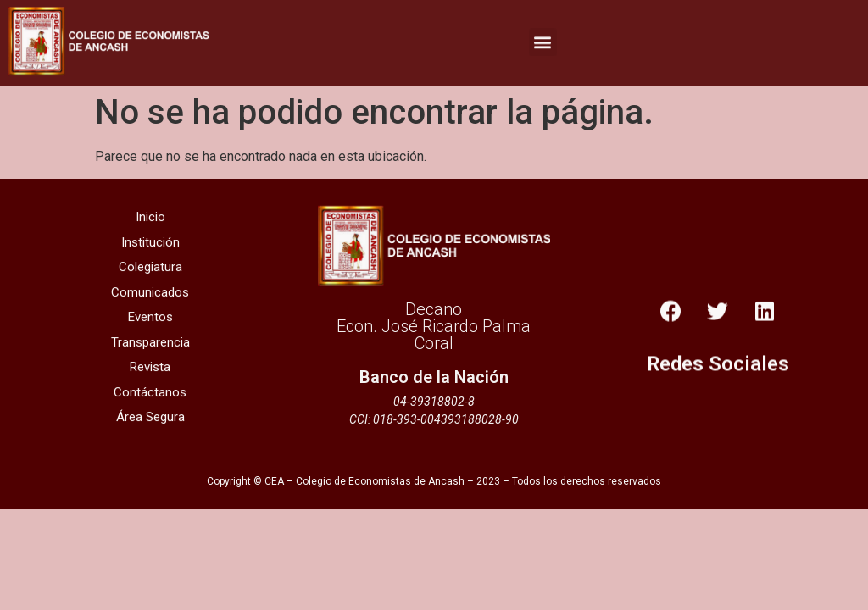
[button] (543, 39)
